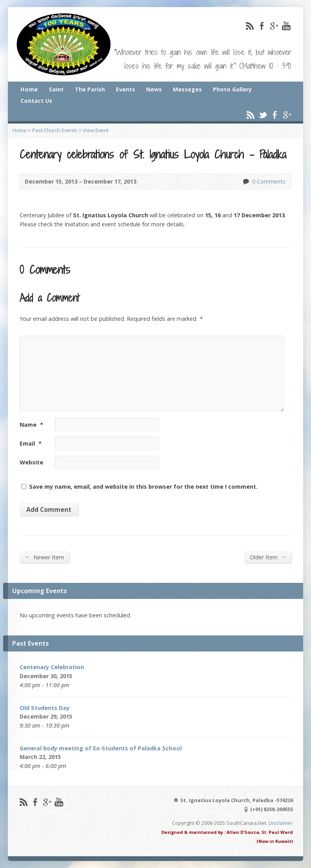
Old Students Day (45, 708)
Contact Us (36, 101)
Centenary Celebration (52, 667)
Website (31, 462)
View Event (96, 130)
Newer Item (44, 557)
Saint (56, 89)
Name (31, 425)
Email (31, 443)
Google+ (274, 26)
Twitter (263, 115)
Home (29, 89)
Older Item (268, 557)
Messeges (187, 89)
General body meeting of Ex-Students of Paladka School (101, 748)
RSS (250, 26)
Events (125, 89)
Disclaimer (281, 823)
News (154, 89)
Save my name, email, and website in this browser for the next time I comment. (143, 487)
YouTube (286, 26)
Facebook (262, 26)
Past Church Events (55, 130)
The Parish (90, 89)
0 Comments (246, 181)
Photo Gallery (232, 89)
